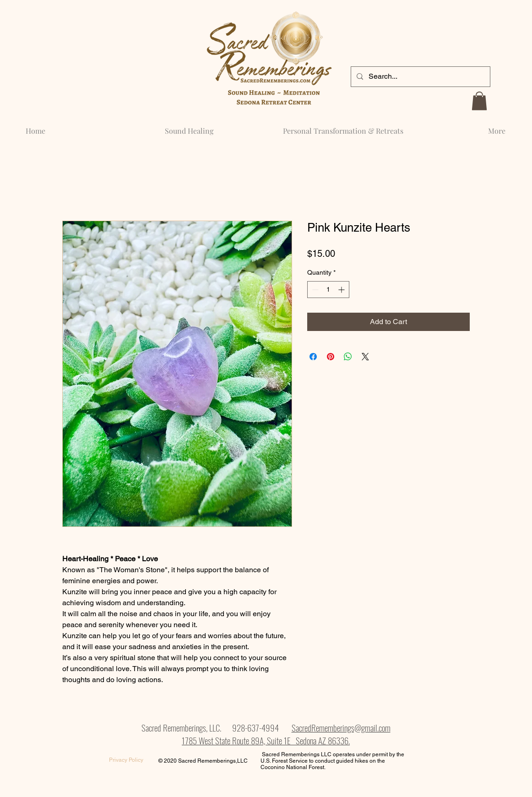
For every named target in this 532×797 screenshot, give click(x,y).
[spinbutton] (328, 290)
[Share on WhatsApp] (348, 357)
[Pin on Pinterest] (331, 357)
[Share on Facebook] (313, 357)
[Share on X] (365, 357)
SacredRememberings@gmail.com (341, 727)
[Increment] (342, 290)
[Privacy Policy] (126, 760)
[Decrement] (314, 290)
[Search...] (420, 77)
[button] (479, 101)
